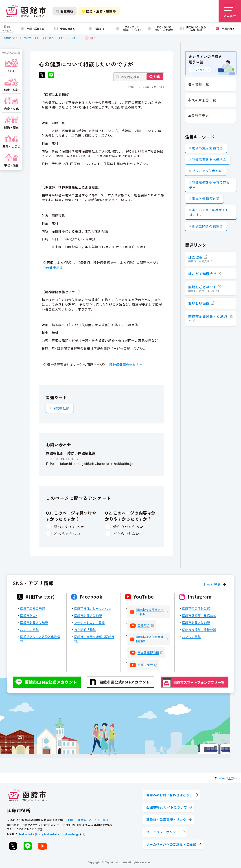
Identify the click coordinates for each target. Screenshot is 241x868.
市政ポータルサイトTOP (38, 38)
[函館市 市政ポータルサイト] (26, 11)
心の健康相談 (53, 268)
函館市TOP (10, 38)
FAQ (62, 38)
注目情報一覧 (198, 84)
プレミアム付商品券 (207, 171)
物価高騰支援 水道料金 (209, 159)
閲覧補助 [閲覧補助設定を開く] (65, 11)
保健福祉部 (61, 408)
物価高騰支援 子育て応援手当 (209, 185)
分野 (74, 38)
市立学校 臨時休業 (206, 198)
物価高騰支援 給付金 (207, 148)
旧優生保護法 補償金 (207, 226)
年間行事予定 (198, 116)
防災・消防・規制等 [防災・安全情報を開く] (99, 11)
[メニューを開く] (230, 11)
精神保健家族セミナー (126, 365)
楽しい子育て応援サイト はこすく (209, 212)
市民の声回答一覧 (202, 100)
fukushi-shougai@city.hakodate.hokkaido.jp (97, 464)
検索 (157, 77)
